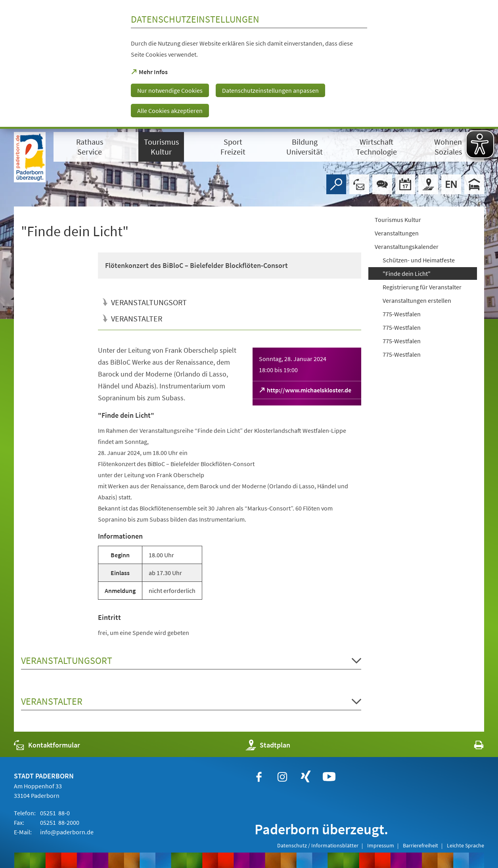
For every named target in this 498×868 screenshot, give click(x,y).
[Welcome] (451, 184)
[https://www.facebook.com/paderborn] (259, 777)
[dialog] (249, 64)
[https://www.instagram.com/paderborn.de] (282, 777)
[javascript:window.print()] (472, 747)
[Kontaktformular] (359, 184)
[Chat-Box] (382, 184)
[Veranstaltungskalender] (405, 184)
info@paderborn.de (66, 832)
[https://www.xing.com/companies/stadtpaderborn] (306, 777)
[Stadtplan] (428, 184)
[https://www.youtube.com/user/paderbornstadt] (329, 777)
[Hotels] (474, 184)
